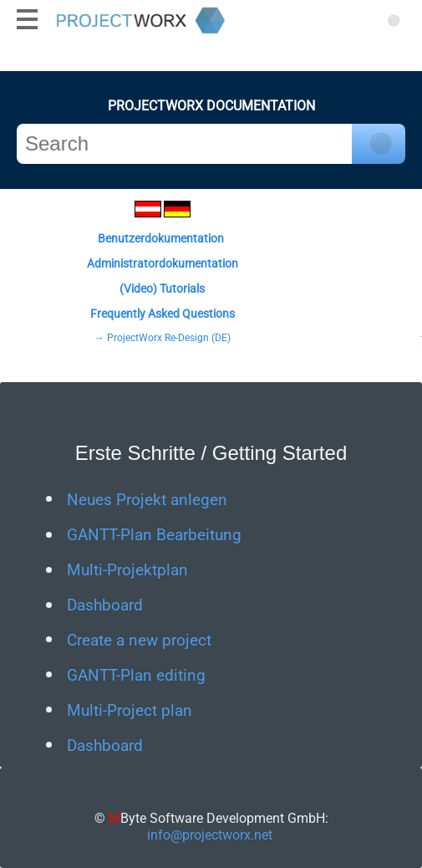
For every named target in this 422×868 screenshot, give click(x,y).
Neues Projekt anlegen (147, 500)
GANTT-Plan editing (136, 676)
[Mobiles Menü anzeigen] (27, 19)
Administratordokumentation (163, 263)
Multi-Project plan (130, 711)
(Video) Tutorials (162, 288)
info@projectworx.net (210, 835)
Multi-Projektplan (127, 570)
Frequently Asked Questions (163, 314)
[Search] (184, 144)
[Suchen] (393, 19)
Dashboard (105, 605)
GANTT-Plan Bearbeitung (154, 535)
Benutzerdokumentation (161, 238)
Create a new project (139, 641)
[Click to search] (379, 144)
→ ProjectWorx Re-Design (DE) (163, 338)
